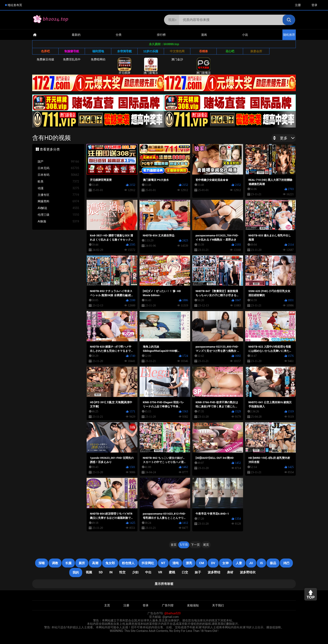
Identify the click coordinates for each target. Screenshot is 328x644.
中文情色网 (177, 51)
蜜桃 (172, 572)
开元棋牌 (124, 66)
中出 (148, 572)
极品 (273, 563)
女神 (225, 563)
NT (163, 563)
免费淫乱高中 (72, 59)
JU (251, 563)
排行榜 (161, 35)
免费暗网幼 (98, 59)
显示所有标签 (164, 584)
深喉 (42, 563)
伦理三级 (58, 215)
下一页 (195, 545)
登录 (314, 5)
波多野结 (214, 572)
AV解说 (58, 208)
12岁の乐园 (151, 51)
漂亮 (189, 563)
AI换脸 (58, 221)
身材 (230, 572)
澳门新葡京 (151, 66)
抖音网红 (148, 563)
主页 (107, 605)
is (261, 563)
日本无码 (58, 168)
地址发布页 (15, 5)
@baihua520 (172, 613)
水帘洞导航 (124, 51)
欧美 (58, 182)
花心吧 (230, 51)
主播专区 (58, 195)
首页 (174, 545)
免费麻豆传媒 (45, 59)
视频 (89, 572)
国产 (58, 162)
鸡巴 (286, 563)
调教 (55, 563)
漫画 (204, 35)
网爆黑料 (58, 201)
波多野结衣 (248, 572)
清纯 (176, 563)
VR (160, 572)
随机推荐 (289, 35)
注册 (298, 5)
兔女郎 (110, 563)
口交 (185, 572)
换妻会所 (256, 51)
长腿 (68, 563)
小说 (245, 35)
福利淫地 (98, 51)
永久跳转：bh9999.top (164, 44)
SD (101, 572)
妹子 (198, 572)
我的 (76, 573)
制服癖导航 (72, 51)
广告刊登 (168, 605)
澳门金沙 (177, 59)
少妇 (135, 572)
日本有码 (58, 175)
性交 (122, 572)
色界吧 (45, 51)
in (111, 572)
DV (213, 563)
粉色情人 (128, 563)
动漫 (58, 188)
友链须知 (193, 605)
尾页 (206, 545)
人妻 (239, 563)
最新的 (76, 35)
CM (202, 563)
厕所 (82, 563)
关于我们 (218, 605)
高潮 (95, 563)
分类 (119, 35)
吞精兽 (204, 51)
